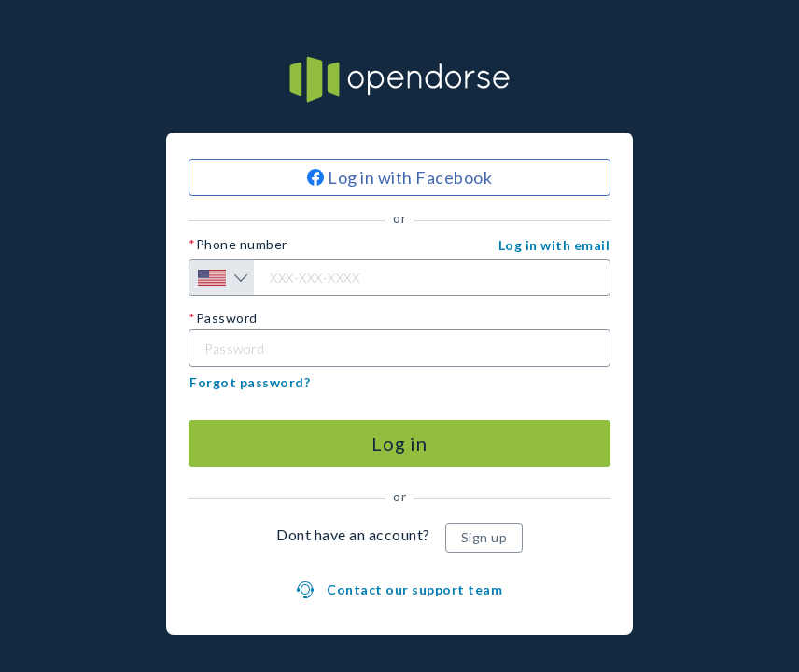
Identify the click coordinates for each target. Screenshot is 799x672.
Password (227, 318)
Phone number (242, 245)
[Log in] (399, 443)
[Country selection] (222, 278)
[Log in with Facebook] (399, 177)
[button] (554, 245)
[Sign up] (484, 538)
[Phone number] (399, 278)
